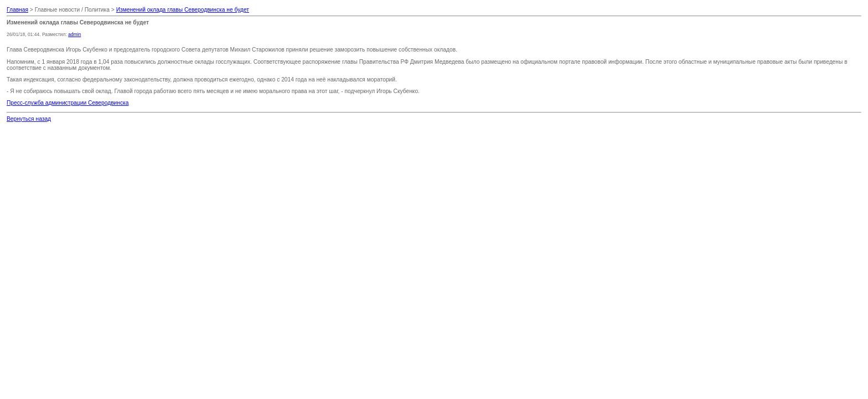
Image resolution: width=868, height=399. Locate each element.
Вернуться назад (29, 119)
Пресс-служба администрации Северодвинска (68, 103)
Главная (17, 10)
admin (74, 34)
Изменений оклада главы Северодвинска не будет (183, 10)
